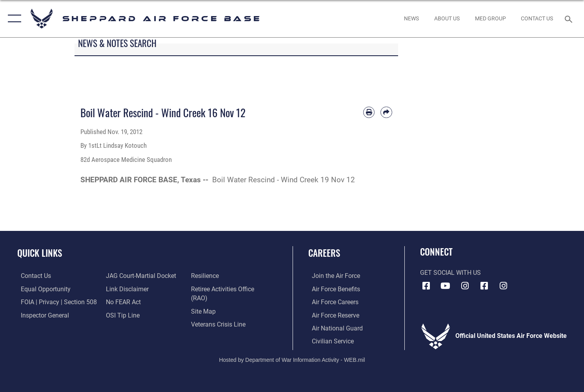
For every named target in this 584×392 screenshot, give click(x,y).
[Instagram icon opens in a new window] (465, 286)
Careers (324, 253)
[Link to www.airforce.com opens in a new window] (332, 276)
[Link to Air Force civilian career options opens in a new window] (329, 340)
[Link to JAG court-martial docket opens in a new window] (140, 276)
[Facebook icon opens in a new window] (426, 286)
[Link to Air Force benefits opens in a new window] (332, 289)
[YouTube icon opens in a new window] (446, 286)
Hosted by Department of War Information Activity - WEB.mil (292, 359)
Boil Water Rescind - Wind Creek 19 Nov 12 (284, 180)
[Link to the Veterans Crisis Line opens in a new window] (219, 324)
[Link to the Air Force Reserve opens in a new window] (332, 314)
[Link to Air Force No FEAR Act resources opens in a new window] (122, 301)
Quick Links (40, 253)
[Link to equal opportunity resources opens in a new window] (42, 289)
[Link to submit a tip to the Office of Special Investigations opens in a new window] (122, 314)
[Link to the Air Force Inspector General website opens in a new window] (41, 314)
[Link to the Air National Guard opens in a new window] (334, 327)
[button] (13, 19)
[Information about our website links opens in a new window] (126, 289)
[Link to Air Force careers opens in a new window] (332, 301)
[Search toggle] (570, 19)
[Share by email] (386, 112)
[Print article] (369, 112)
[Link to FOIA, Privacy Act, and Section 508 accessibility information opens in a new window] (55, 301)
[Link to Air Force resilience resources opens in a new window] (206, 276)
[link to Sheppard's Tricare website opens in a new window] (490, 19)
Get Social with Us (450, 273)
